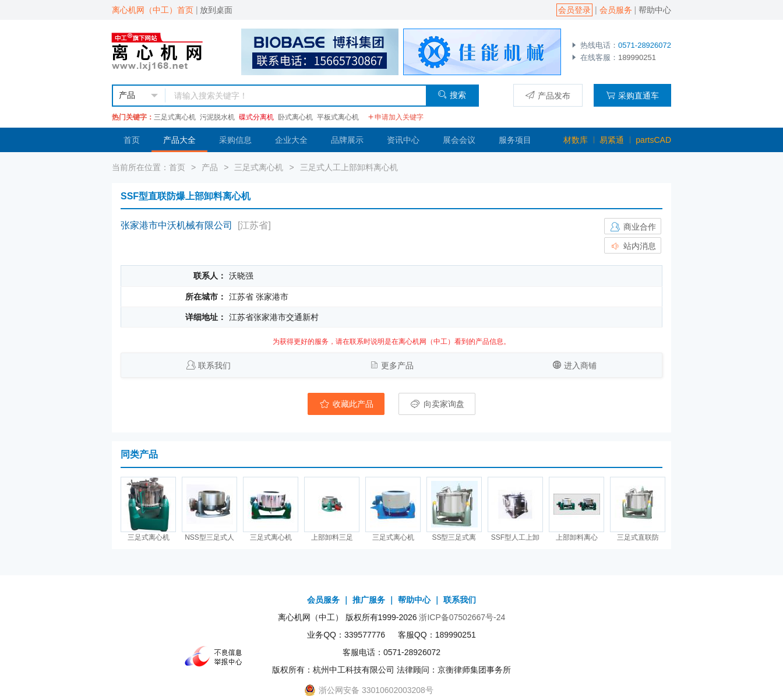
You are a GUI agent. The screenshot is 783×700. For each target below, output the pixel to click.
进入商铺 (580, 365)
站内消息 (633, 246)
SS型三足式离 (454, 537)
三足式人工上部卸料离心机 (349, 167)
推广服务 (369, 600)
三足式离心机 (175, 117)
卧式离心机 (295, 117)
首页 (132, 140)
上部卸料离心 (577, 537)
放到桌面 (216, 10)
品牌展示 (347, 140)
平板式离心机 (338, 117)
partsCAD (653, 140)
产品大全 (179, 140)
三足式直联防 (638, 537)
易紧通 (612, 140)
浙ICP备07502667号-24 (462, 617)
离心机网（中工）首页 (153, 10)
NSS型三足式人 (209, 537)
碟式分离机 (256, 117)
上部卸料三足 (332, 537)
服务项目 (515, 140)
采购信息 (235, 140)
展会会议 (459, 140)
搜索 (452, 95)
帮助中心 (655, 10)
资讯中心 (403, 140)
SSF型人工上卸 (515, 537)
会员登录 (574, 10)
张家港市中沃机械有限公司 (177, 225)
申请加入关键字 (396, 117)
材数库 (576, 140)
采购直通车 (632, 95)
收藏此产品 (346, 404)
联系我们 (214, 365)
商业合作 (633, 227)
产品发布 (548, 95)
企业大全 (291, 140)
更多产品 (397, 365)
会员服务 (616, 10)
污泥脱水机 (217, 117)
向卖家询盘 (437, 404)
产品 (210, 167)
